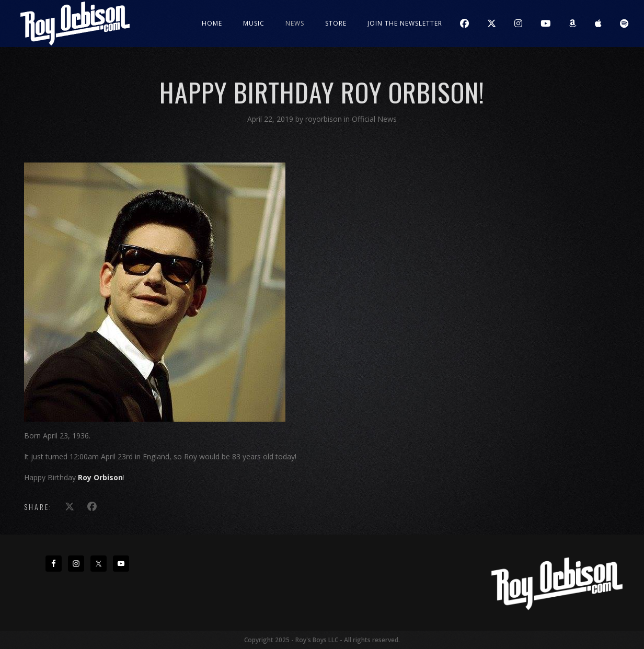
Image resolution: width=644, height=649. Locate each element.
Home (212, 23)
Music (254, 23)
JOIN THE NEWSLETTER (405, 23)
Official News (374, 119)
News (295, 23)
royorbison (325, 119)
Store (336, 23)
